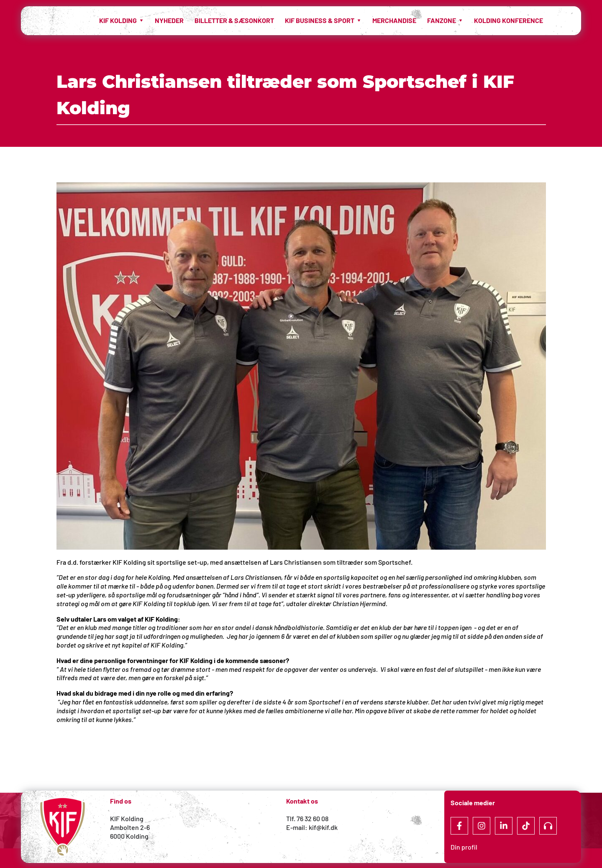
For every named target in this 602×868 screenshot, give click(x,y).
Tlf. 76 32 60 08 (307, 818)
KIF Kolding (127, 818)
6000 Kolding (130, 836)
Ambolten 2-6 (130, 827)
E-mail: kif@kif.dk (312, 827)
